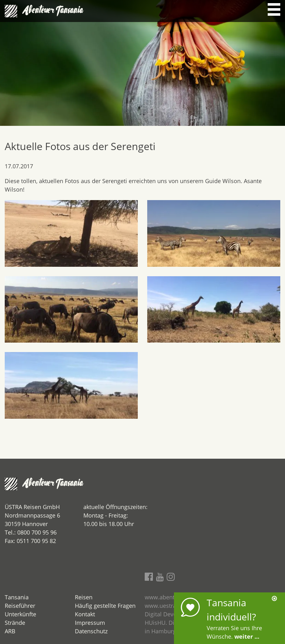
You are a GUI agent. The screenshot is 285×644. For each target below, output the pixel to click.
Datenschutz (91, 631)
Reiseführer (20, 606)
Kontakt (85, 614)
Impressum (90, 623)
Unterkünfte (20, 614)
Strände (15, 623)
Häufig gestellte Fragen (105, 606)
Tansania (17, 597)
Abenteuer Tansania (53, 11)
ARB (10, 631)
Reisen (84, 597)
